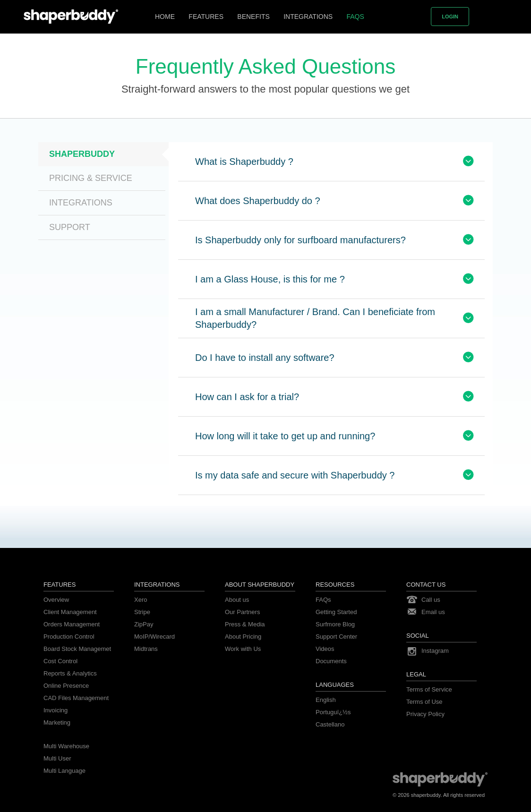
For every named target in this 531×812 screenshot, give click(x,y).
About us (237, 600)
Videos (325, 649)
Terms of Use (424, 702)
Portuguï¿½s (333, 712)
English (326, 700)
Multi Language (64, 771)
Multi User (57, 758)
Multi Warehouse (66, 746)
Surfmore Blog (335, 624)
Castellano (330, 724)
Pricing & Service (91, 178)
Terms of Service (429, 689)
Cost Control (60, 661)
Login (450, 17)
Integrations (308, 17)
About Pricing (243, 637)
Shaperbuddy (82, 154)
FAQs (355, 17)
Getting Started (336, 612)
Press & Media (245, 624)
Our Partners (242, 612)
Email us (433, 612)
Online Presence (66, 686)
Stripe (142, 612)
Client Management (70, 612)
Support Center (336, 637)
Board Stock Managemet (77, 649)
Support (70, 227)
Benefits (253, 17)
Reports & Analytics (70, 673)
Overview (56, 600)
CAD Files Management (76, 698)
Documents (331, 661)
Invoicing (56, 710)
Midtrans (146, 649)
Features (206, 17)
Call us (431, 600)
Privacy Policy (425, 714)
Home (165, 17)
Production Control (69, 637)
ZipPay (144, 624)
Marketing (57, 722)
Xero (141, 600)
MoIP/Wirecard (154, 637)
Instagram (435, 651)
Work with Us (243, 649)
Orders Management (72, 624)
